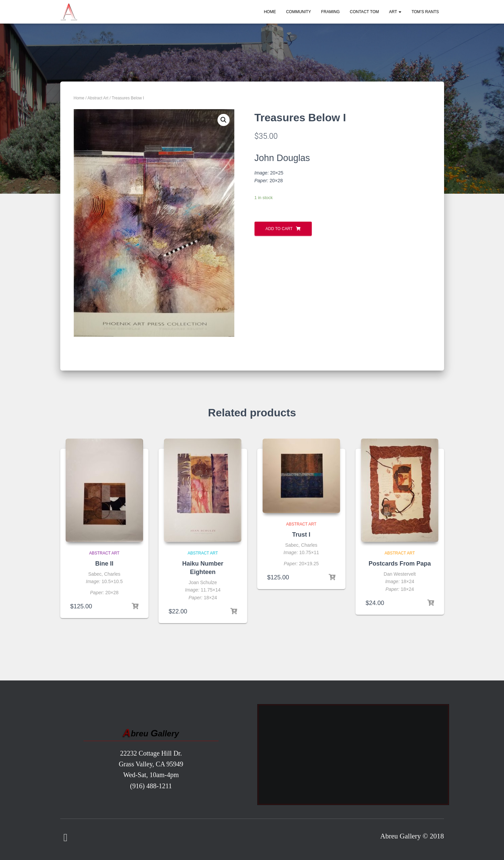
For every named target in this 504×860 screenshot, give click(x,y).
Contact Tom (364, 12)
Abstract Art (98, 98)
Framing (330, 12)
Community (299, 12)
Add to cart (279, 229)
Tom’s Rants (425, 12)
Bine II (104, 564)
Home (270, 12)
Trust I (301, 535)
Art (395, 12)
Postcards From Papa (400, 564)
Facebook (66, 838)
